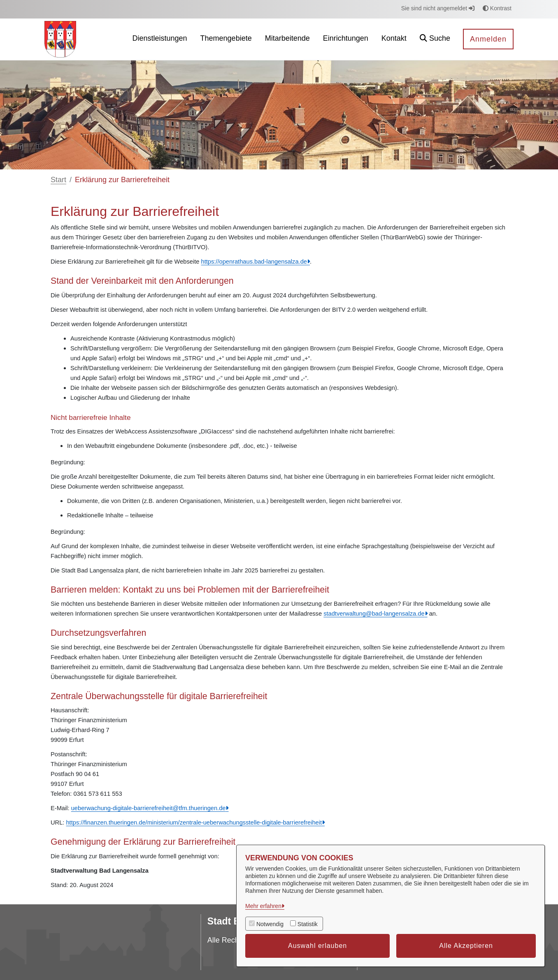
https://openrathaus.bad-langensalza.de (254, 262)
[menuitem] (159, 39)
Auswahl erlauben (317, 946)
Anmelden (488, 39)
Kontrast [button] (497, 8)
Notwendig (270, 924)
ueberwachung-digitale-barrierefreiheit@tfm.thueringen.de (149, 808)
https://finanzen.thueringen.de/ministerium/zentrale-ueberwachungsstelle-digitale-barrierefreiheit (194, 822)
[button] (435, 39)
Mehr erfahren (263, 906)
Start (58, 180)
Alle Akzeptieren (466, 946)
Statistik (308, 924)
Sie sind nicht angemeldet (438, 8)
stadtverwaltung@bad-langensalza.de (374, 614)
